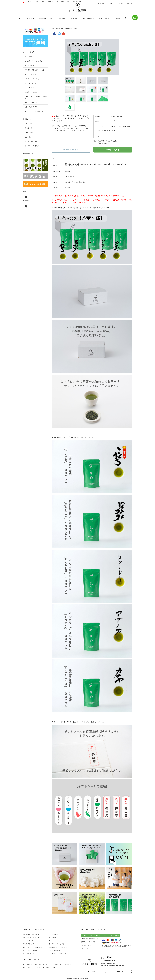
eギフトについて (58, 964)
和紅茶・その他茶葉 (31, 102)
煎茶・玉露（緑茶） (31, 74)
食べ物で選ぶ (29, 128)
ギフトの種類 (61, 18)
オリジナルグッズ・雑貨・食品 (35, 111)
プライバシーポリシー (87, 945)
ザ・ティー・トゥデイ (49, 968)
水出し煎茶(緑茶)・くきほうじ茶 (58, 947)
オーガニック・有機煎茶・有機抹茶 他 (36, 97)
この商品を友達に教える (101, 143)
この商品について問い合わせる (71, 150)
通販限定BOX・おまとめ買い (64, 29)
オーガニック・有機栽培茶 (30, 950)
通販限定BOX (30, 18)
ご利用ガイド (84, 948)
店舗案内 (117, 18)
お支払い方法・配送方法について (90, 939)
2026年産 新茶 (29, 56)
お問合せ (129, 3)
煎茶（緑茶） (53, 938)
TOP (19, 18)
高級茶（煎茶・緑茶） (29, 944)
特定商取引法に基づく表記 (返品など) (105, 141)
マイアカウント (100, 3)
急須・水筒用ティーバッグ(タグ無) (32, 947)
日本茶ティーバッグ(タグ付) (57, 944)
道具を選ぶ (28, 137)
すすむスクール (37, 968)
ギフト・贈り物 (30, 65)
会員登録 (120, 3)
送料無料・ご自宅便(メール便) (34, 70)
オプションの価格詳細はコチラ (105, 130)
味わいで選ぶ (29, 124)
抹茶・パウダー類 (30, 88)
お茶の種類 (74, 18)
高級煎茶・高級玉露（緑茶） (34, 79)
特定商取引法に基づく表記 (88, 942)
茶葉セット (77, 29)
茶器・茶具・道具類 (31, 107)
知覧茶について (47, 964)
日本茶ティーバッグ (31, 92)
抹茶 (50, 941)
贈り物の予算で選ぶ (31, 141)
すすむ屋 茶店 (27, 201)
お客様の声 (68, 964)
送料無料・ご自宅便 (45, 18)
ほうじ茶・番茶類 (30, 83)
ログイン (111, 3)
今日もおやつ (27, 968)
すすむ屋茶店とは (88, 18)
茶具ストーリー (104, 18)
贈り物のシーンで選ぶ (32, 146)
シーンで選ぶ (29, 133)
